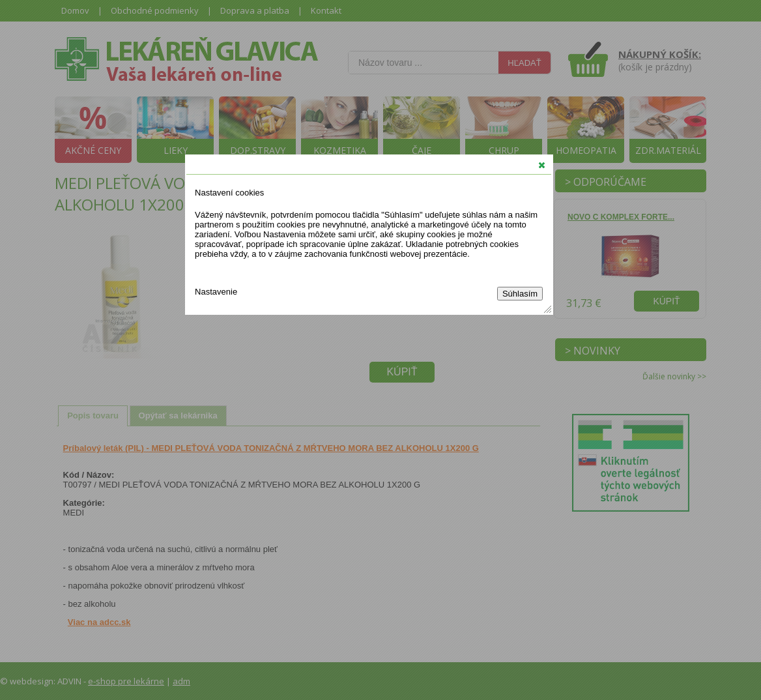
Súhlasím (520, 294)
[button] (542, 165)
